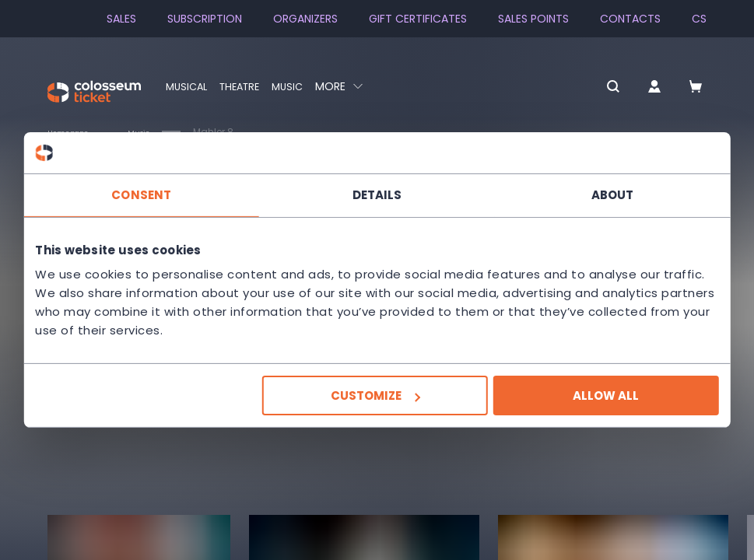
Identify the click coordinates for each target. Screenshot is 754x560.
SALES (121, 19)
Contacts (630, 19)
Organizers (305, 19)
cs (699, 19)
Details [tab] (377, 194)
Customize (375, 395)
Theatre (246, 86)
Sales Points (533, 19)
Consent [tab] (144, 194)
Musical (188, 86)
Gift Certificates (418, 19)
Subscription (205, 19)
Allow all (603, 395)
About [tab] (610, 194)
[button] (586, 87)
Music (298, 86)
